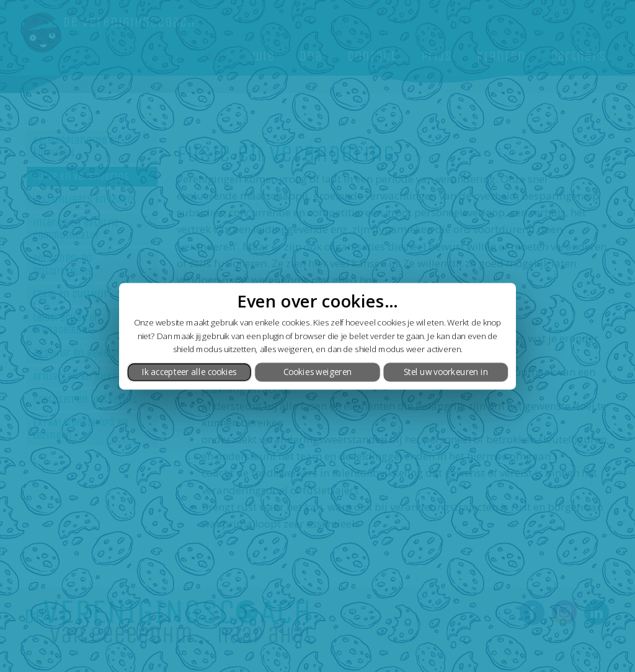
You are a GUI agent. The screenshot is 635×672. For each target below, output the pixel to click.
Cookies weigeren (317, 372)
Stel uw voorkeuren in (446, 372)
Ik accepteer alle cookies (189, 372)
